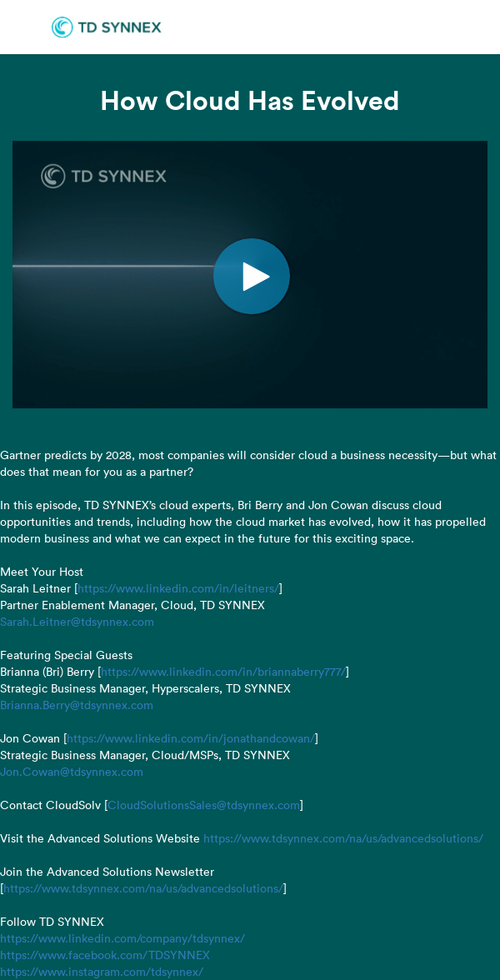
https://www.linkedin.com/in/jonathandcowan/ (191, 738)
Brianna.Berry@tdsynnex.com (77, 705)
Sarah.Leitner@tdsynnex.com (77, 622)
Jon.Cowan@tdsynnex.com (72, 772)
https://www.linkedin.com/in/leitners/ (178, 588)
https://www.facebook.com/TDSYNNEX (105, 955)
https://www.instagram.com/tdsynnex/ (102, 972)
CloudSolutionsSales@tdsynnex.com (204, 805)
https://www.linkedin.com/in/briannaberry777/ (223, 672)
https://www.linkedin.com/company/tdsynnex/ (122, 938)
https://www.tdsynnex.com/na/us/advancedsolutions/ (343, 838)
